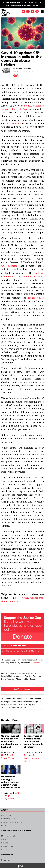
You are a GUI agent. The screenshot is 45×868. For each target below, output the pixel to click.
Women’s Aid (14, 123)
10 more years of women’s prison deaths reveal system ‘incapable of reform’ (33, 742)
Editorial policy (8, 819)
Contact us (6, 815)
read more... (36, 663)
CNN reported (9, 266)
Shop (4, 826)
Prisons (35, 758)
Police (4, 850)
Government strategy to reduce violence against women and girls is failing (11, 782)
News (4, 758)
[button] (37, 11)
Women (11, 758)
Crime (4, 839)
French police (36, 298)
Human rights (7, 846)
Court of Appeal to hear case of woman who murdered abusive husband (11, 742)
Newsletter (6, 860)
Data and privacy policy (12, 822)
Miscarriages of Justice (11, 836)
